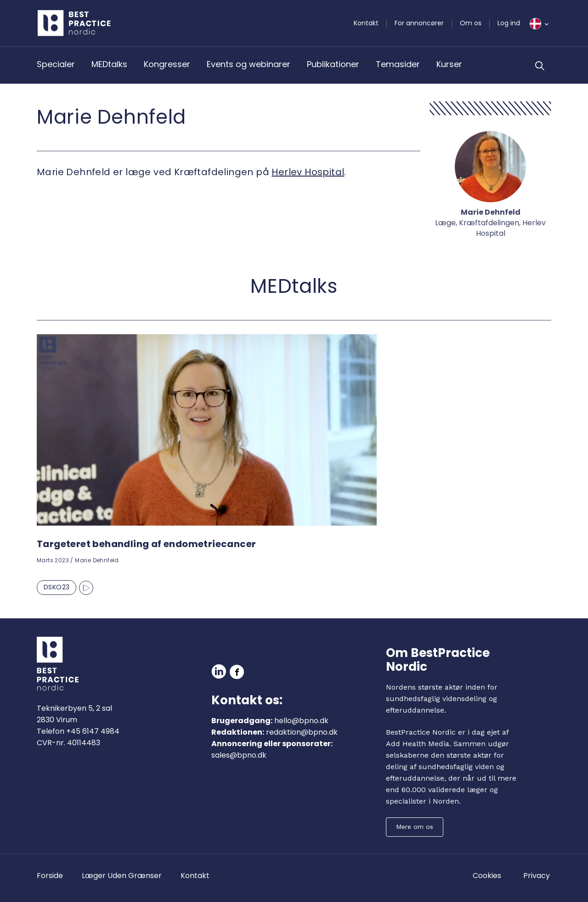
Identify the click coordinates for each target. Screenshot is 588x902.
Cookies (487, 876)
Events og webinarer (249, 64)
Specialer (56, 64)
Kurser (449, 64)
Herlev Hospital (308, 172)
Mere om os (415, 827)
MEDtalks (109, 64)
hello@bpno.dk (301, 721)
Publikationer (333, 64)
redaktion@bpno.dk (302, 732)
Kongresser (167, 64)
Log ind (509, 23)
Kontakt (366, 23)
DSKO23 (57, 587)
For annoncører (419, 23)
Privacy (537, 876)
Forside (50, 876)
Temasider (398, 64)
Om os (471, 23)
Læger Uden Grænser (122, 876)
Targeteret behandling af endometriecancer (146, 544)
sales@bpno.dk (239, 755)
